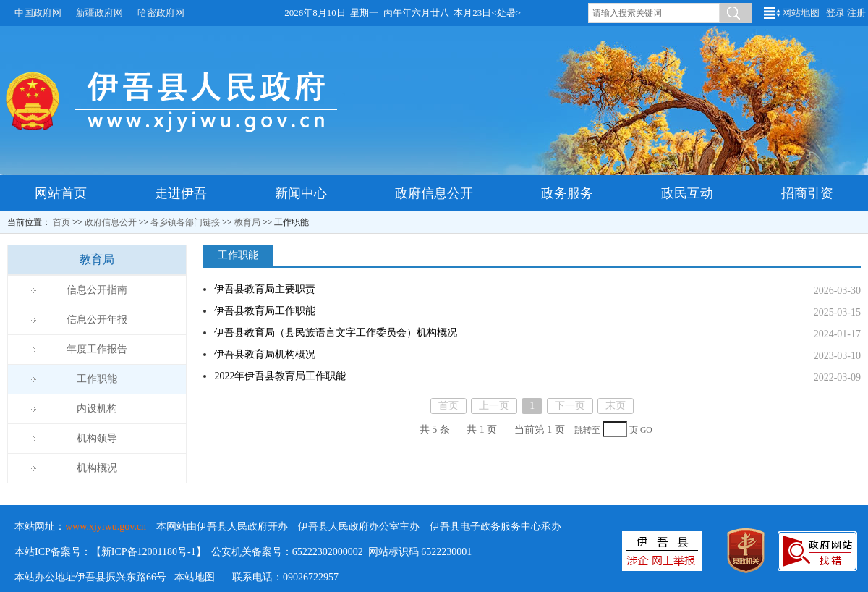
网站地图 (801, 13)
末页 (616, 406)
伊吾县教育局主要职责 (265, 289)
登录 (835, 13)
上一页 (494, 406)
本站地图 (195, 577)
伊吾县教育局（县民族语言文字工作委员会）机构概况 (336, 333)
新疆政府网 (99, 13)
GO (646, 430)
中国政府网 (38, 13)
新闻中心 (301, 193)
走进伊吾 (181, 193)
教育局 (247, 222)
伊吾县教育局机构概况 (265, 354)
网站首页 (61, 193)
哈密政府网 (161, 13)
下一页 (570, 406)
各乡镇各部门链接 (185, 222)
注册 (856, 13)
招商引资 (807, 193)
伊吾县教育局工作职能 (265, 311)
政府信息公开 (434, 193)
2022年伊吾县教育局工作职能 (280, 376)
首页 (61, 222)
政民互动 (687, 193)
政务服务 (567, 193)
